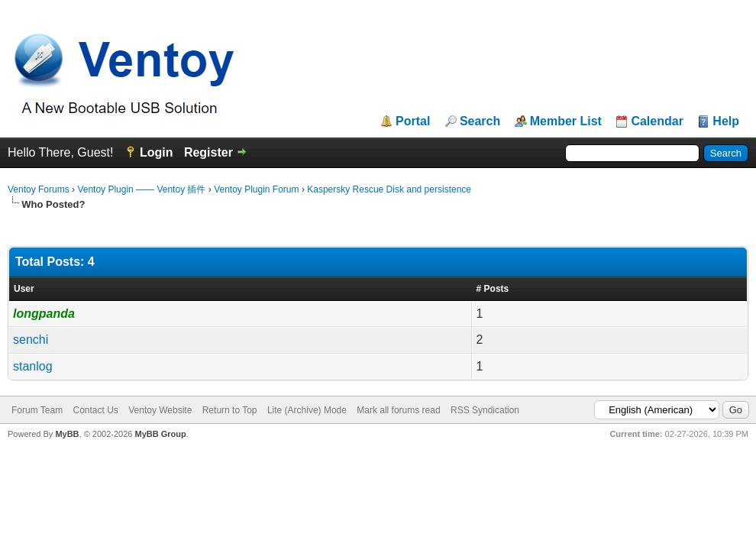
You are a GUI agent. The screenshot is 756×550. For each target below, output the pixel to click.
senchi (31, 340)
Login (157, 152)
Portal (413, 121)
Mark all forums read (398, 410)
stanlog (33, 366)
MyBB (67, 434)
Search (480, 121)
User (24, 289)
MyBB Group (160, 434)
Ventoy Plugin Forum (256, 189)
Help (726, 121)
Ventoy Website (160, 410)
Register (208, 152)
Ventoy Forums (39, 189)
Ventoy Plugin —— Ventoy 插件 (141, 189)
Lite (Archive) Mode (307, 410)
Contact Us (95, 410)
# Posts (493, 289)
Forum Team (37, 410)
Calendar (657, 121)
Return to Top (230, 410)
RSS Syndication (485, 410)
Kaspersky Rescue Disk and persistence (389, 189)
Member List (566, 121)
